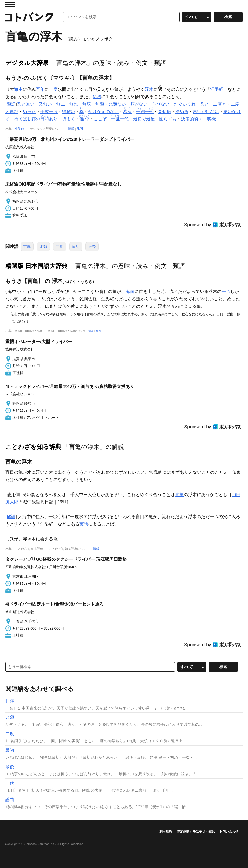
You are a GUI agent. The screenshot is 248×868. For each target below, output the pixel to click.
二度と (220, 104)
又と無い (26, 104)
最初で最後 (144, 119)
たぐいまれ (185, 104)
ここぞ (100, 119)
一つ (226, 292)
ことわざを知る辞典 (33, 447)
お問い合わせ (229, 832)
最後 (92, 247)
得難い (69, 112)
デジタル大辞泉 (27, 63)
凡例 (80, 129)
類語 (11, 104)
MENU (10, 5)
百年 (40, 89)
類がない (139, 104)
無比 (74, 104)
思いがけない (206, 112)
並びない (161, 104)
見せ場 (164, 112)
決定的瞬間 (192, 119)
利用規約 (166, 832)
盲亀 (179, 495)
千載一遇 (49, 112)
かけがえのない (103, 112)
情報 (71, 129)
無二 (61, 104)
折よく (69, 119)
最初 (76, 247)
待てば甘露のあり (36, 119)
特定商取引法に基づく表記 (196, 832)
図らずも (168, 119)
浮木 (149, 89)
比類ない (117, 104)
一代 (120, 119)
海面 (130, 292)
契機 (211, 119)
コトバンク (29, 17)
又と (204, 104)
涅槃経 (217, 89)
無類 (100, 104)
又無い (45, 104)
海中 (18, 89)
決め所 (182, 112)
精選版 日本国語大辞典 (36, 266)
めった (29, 112)
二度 (60, 247)
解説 (11, 517)
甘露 (27, 247)
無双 (87, 104)
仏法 (97, 97)
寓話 (84, 524)
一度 (53, 89)
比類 (43, 247)
